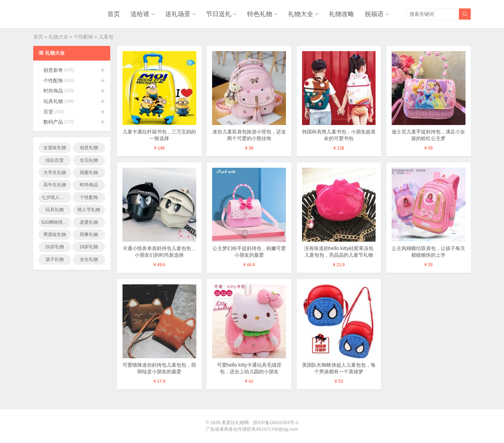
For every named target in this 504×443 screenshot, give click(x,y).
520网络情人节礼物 (56, 222)
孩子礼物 (55, 259)
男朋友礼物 (55, 234)
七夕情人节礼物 (56, 197)
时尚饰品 (53, 91)
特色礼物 (260, 14)
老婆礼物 (89, 222)
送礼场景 (178, 14)
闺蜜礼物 (89, 172)
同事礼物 (89, 234)
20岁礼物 (55, 247)
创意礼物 (89, 148)
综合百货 (55, 160)
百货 (48, 112)
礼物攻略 (342, 14)
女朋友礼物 (55, 148)
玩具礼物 (53, 101)
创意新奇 (53, 70)
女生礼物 (89, 259)
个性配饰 (83, 37)
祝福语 (374, 14)
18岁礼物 (89, 247)
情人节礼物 (89, 210)
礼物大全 (301, 14)
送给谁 (140, 14)
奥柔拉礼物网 (235, 423)
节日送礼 (219, 14)
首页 (114, 14)
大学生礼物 (55, 172)
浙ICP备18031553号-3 (275, 423)
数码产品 (53, 122)
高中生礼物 (55, 185)
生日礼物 (89, 160)
